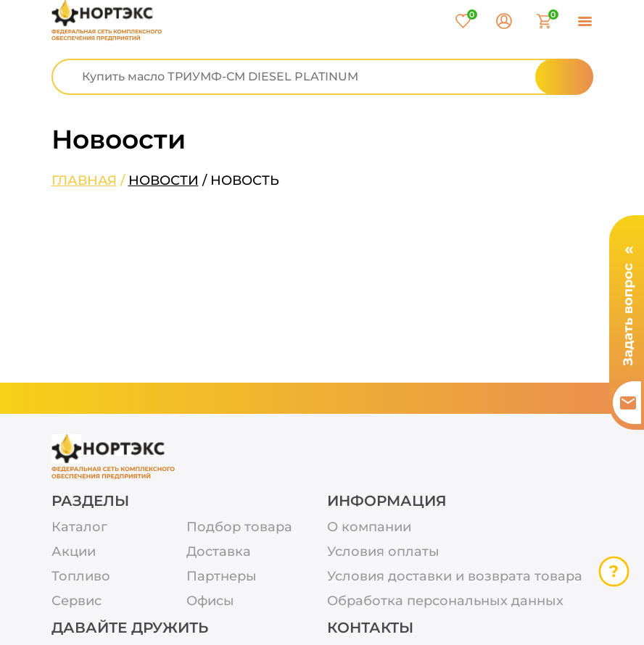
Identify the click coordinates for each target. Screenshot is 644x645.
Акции (74, 552)
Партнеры (222, 577)
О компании (369, 527)
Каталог (79, 527)
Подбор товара (239, 527)
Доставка (219, 552)
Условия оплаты (383, 552)
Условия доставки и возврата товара (455, 577)
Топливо (81, 577)
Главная (84, 180)
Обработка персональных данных (445, 601)
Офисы (210, 601)
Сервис (77, 601)
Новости (164, 180)
